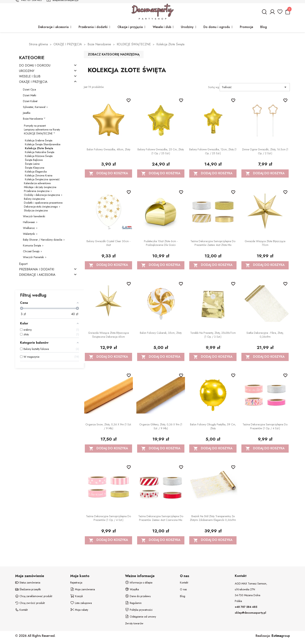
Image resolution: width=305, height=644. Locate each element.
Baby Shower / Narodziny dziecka (43, 240)
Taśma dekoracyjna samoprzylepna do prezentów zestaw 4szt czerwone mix (161, 518)
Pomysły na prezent (35, 126)
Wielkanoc (29, 228)
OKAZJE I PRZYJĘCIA (33, 82)
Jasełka (27, 113)
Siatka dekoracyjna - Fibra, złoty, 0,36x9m (265, 335)
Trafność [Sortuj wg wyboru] (255, 87)
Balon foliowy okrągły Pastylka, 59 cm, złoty (213, 426)
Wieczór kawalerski (34, 216)
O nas (183, 589)
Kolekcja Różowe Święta (39, 156)
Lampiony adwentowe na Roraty (42, 130)
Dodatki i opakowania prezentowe (43, 203)
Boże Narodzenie (33, 119)
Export (23, 264)
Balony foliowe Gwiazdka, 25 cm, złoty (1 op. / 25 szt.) (161, 151)
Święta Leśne (32, 164)
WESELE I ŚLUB (30, 77)
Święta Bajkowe (34, 160)
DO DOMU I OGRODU (35, 66)
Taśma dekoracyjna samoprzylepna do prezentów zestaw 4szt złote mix (213, 243)
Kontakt (184, 583)
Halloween (29, 222)
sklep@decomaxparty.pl (250, 613)
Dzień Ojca (29, 89)
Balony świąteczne (34, 199)
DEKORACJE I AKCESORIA (37, 275)
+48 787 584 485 (246, 607)
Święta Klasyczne (35, 168)
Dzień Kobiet (30, 101)
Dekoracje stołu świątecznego (41, 207)
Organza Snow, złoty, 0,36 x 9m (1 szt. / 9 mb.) (108, 426)
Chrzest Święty (31, 251)
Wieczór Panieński (33, 257)
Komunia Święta (32, 245)
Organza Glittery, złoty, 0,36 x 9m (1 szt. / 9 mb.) (161, 426)
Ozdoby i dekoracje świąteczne (42, 195)
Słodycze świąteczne (36, 210)
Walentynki (29, 234)
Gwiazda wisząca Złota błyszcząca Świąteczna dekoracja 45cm (108, 335)
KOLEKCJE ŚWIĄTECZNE (38, 133)
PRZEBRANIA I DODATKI (37, 269)
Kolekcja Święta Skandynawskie (43, 144)
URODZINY (27, 71)
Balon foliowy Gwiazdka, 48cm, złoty (109, 149)
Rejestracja (76, 583)
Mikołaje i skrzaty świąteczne (40, 187)
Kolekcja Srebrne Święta (39, 140)
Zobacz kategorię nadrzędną (114, 54)
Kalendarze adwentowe (37, 183)
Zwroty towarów (134, 623)
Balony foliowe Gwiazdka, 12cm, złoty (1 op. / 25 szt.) (213, 151)
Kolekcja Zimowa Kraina (39, 175)
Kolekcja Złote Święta (39, 148)
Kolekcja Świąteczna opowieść (42, 179)
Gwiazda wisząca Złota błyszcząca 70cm (265, 243)
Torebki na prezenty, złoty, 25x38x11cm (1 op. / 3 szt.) (213, 335)
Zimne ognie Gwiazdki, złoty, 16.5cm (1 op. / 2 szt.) (265, 151)
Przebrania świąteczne (37, 191)
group (281, 636)
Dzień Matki (30, 95)
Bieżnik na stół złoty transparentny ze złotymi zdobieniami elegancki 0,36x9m (213, 518)
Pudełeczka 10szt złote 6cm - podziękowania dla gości (161, 243)
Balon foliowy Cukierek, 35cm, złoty (161, 333)
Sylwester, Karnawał (34, 107)
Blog (183, 596)
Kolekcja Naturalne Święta (40, 152)
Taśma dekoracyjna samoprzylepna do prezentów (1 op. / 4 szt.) (265, 426)
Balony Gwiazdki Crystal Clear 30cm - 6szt (108, 243)
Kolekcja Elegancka (36, 172)
